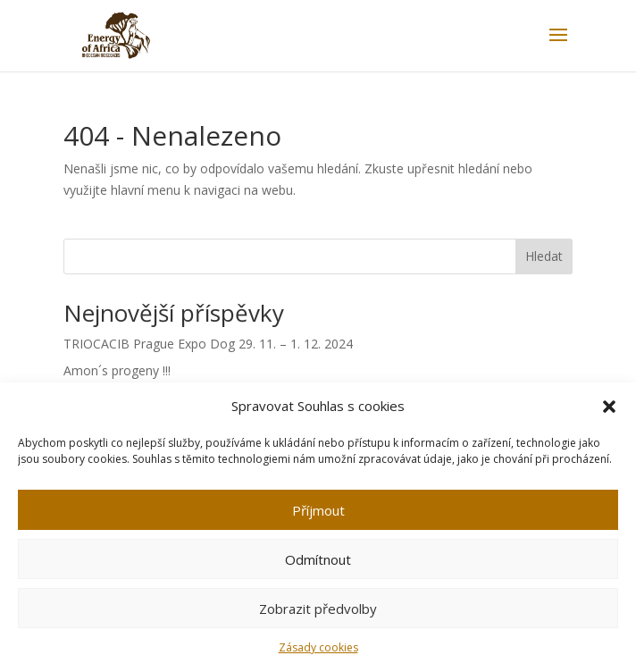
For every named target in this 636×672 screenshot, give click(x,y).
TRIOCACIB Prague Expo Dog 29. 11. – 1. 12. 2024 (208, 344)
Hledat (544, 256)
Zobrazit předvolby (318, 609)
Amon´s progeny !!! (117, 370)
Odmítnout (318, 559)
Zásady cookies (318, 647)
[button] (609, 407)
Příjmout (318, 510)
